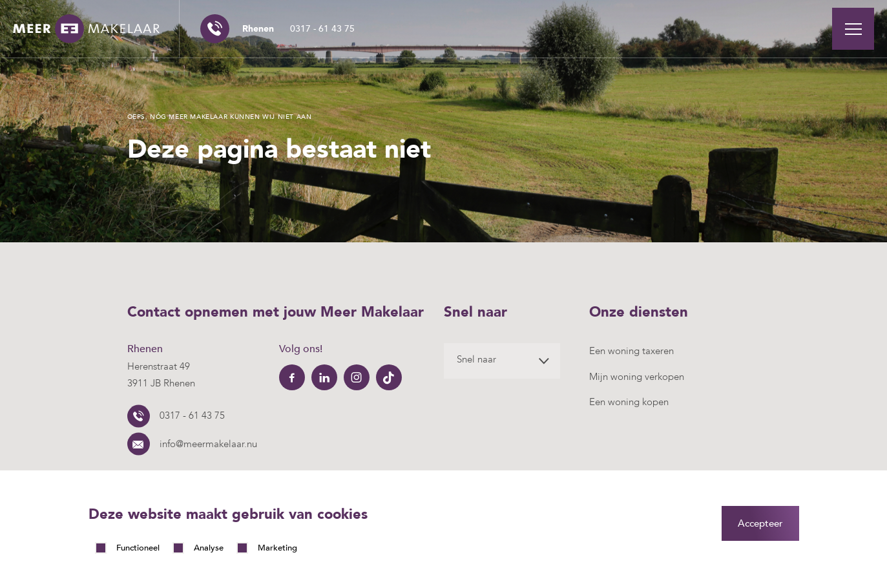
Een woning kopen (629, 402)
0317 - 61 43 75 (298, 29)
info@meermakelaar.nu (208, 444)
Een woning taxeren (631, 351)
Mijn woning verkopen (637, 377)
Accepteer (760, 523)
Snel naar (476, 359)
